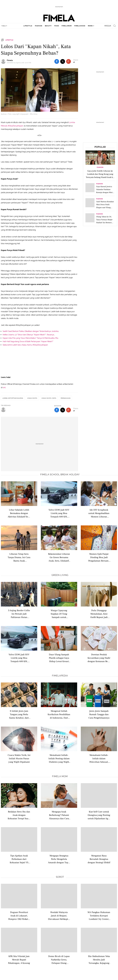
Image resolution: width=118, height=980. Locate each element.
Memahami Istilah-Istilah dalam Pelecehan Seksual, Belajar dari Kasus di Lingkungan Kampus (99, 758)
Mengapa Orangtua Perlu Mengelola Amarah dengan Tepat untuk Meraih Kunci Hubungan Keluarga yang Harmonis (59, 859)
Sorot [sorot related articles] (60, 877)
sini (4, 387)
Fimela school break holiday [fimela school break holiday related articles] (60, 475)
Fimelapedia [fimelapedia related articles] (60, 676)
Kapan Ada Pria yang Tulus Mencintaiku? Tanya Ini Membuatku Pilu (30, 338)
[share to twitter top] (63, 61)
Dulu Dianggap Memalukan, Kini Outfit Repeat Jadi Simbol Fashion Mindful (99, 614)
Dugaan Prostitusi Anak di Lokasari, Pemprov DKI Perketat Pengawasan (19, 916)
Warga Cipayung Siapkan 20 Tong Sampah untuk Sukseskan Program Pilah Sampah (59, 614)
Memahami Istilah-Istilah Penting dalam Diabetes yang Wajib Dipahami (59, 758)
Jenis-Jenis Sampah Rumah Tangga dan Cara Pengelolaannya (99, 714)
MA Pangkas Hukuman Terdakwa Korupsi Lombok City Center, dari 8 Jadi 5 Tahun (99, 916)
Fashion (100, 167)
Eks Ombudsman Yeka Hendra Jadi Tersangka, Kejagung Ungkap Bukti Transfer (99, 960)
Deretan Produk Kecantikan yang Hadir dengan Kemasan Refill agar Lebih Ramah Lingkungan (99, 658)
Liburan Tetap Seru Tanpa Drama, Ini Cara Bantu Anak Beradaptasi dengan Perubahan (19, 557)
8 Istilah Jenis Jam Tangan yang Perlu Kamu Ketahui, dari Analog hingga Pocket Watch (19, 714)
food (57, 26)
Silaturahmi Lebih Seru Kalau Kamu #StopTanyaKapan (25, 345)
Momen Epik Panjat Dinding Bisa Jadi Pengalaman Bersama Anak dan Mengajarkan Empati (99, 557)
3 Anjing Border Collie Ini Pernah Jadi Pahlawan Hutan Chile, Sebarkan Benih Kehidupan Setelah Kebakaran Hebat (19, 614)
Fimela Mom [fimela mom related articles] (60, 776)
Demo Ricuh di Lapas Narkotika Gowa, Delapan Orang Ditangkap (59, 960)
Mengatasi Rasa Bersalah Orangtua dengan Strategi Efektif (99, 859)
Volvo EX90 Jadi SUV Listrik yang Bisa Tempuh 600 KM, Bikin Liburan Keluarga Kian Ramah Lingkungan (59, 513)
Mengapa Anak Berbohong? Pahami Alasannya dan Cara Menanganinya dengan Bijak (59, 815)
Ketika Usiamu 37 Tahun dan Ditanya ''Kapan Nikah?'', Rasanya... (29, 335)
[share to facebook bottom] (57, 410)
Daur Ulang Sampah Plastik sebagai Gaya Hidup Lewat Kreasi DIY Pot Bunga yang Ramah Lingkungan (59, 658)
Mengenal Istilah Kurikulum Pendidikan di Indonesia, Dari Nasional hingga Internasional (59, 714)
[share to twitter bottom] (63, 410)
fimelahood (80, 26)
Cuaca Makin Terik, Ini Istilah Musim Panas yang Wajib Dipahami (19, 758)
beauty (48, 26)
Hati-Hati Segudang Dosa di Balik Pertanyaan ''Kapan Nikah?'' (28, 341)
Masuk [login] (108, 26)
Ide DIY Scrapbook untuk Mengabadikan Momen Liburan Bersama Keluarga (99, 513)
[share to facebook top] (57, 61)
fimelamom (67, 26)
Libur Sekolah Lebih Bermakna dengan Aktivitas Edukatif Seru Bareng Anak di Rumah (19, 513)
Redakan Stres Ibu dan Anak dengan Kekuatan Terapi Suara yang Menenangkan (19, 815)
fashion (39, 26)
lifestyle (28, 26)
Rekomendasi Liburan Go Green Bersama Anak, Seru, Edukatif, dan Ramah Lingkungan (59, 557)
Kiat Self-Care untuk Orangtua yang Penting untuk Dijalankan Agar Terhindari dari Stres (99, 815)
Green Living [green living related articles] (60, 575)
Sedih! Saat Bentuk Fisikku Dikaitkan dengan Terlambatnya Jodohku (31, 331)
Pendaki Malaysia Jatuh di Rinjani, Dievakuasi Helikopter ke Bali (59, 916)
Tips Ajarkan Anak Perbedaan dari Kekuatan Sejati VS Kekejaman (19, 859)
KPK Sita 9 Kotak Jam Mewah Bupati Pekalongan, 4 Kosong (19, 960)
